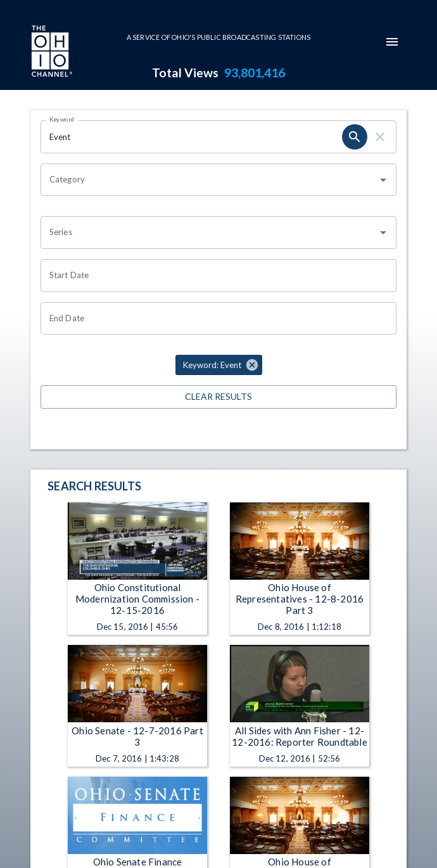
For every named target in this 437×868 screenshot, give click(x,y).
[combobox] (209, 180)
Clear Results (218, 397)
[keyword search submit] (355, 137)
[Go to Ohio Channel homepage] (51, 53)
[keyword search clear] (380, 137)
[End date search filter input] (214, 319)
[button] (219, 365)
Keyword (62, 119)
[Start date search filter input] (214, 276)
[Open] (383, 180)
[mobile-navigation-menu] (392, 42)
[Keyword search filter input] (191, 137)
